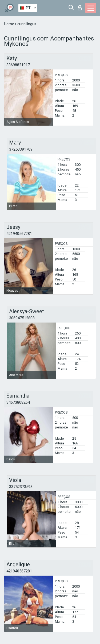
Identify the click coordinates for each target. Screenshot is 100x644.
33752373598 (21, 487)
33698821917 (18, 65)
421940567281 (19, 234)
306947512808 (22, 318)
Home (9, 24)
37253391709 (21, 149)
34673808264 (18, 402)
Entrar (80, 8)
